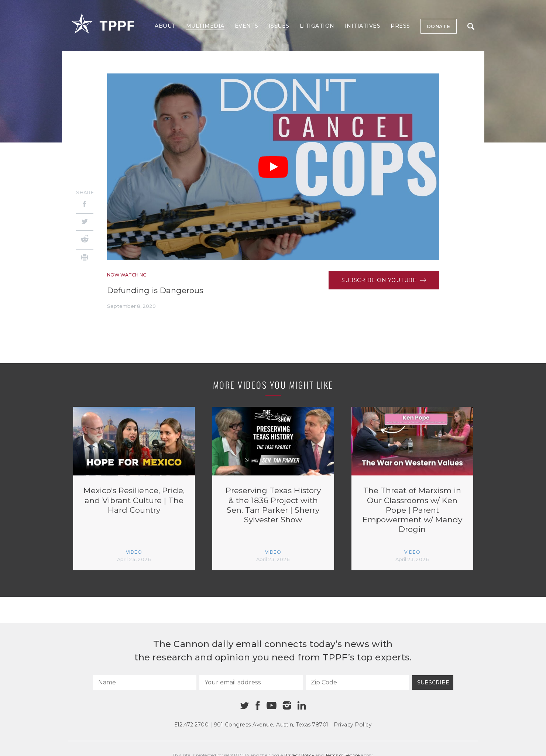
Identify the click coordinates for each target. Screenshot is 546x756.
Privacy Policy (353, 725)
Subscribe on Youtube (384, 280)
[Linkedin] (302, 705)
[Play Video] (273, 167)
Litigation (317, 26)
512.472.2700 (192, 725)
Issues (279, 26)
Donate (439, 26)
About (165, 26)
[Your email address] (251, 683)
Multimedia (205, 26)
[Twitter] (85, 222)
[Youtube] (272, 706)
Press (400, 26)
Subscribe (433, 683)
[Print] (85, 259)
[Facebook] (85, 205)
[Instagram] (287, 705)
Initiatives (363, 26)
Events (247, 26)
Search (471, 26)
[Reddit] (85, 240)
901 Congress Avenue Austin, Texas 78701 (271, 725)
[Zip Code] (357, 683)
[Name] (145, 683)
